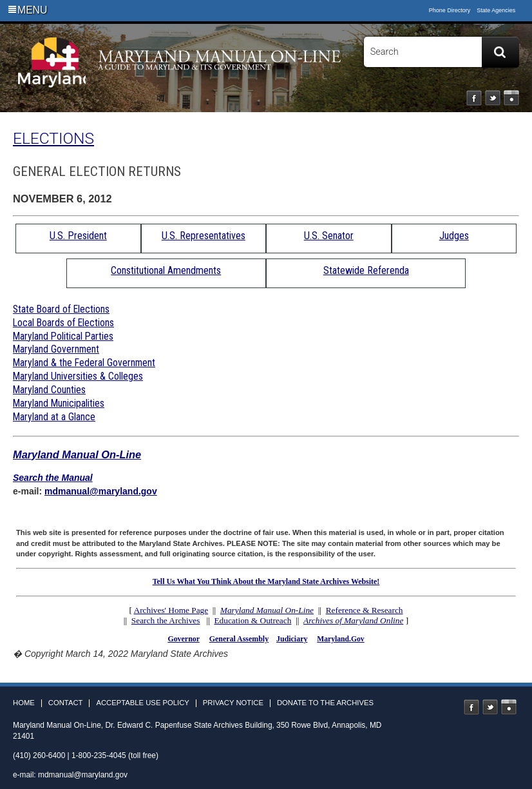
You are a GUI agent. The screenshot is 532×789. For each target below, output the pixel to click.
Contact (66, 703)
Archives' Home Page (171, 610)
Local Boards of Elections (63, 323)
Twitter (493, 98)
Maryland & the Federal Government (84, 363)
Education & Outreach (252, 620)
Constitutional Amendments (166, 270)
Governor (183, 639)
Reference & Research (365, 610)
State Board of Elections (61, 309)
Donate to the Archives (325, 703)
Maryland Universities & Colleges (78, 376)
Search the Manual (53, 478)
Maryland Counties (49, 390)
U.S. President (78, 236)
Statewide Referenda (366, 270)
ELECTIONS (53, 138)
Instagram (511, 98)
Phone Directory (450, 10)
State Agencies (496, 10)
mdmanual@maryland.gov (101, 491)
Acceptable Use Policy (142, 703)
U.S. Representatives (204, 236)
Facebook (474, 98)
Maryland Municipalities (59, 403)
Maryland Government (56, 349)
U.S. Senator (329, 236)
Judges (454, 236)
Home (24, 703)
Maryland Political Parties (63, 336)
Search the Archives (166, 620)
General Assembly (239, 639)
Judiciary (292, 639)
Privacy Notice (233, 703)
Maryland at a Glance (54, 417)
